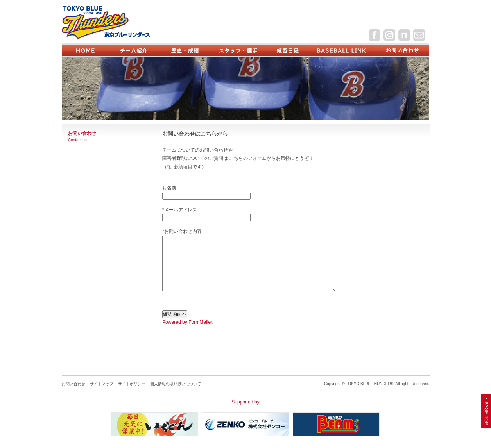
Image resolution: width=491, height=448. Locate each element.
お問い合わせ (73, 384)
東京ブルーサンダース (119, 22)
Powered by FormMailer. (188, 322)
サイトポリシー (132, 384)
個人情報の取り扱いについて (176, 384)
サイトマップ (102, 384)
